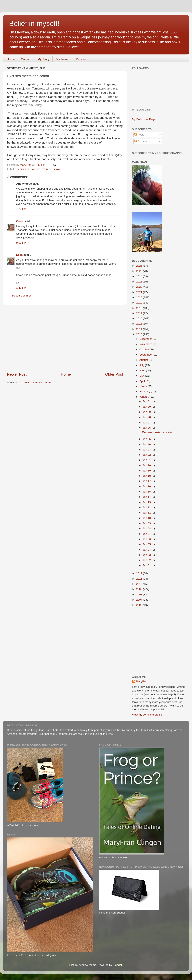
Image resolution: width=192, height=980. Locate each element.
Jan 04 (147, 550)
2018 (140, 308)
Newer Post (17, 374)
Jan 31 (147, 401)
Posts (139, 135)
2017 (140, 313)
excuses (35, 169)
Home (11, 59)
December (146, 339)
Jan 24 (147, 444)
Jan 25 (147, 439)
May (142, 376)
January (145, 397)
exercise (47, 169)
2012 (140, 573)
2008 (140, 595)
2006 (140, 605)
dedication (23, 169)
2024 (140, 276)
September (146, 355)
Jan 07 (147, 534)
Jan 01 (147, 565)
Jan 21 (147, 460)
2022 (140, 287)
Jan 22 (147, 455)
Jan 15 (147, 492)
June (143, 370)
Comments (142, 141)
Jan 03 (147, 555)
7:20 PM (21, 209)
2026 (140, 266)
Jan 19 (147, 471)
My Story (43, 59)
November (146, 344)
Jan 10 (147, 518)
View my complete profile (147, 715)
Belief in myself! (34, 24)
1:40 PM (21, 288)
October (145, 349)
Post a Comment (22, 296)
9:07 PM (21, 243)
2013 (140, 334)
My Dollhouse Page (144, 119)
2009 (140, 589)
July (142, 365)
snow (57, 169)
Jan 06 (147, 539)
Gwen (20, 221)
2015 (140, 324)
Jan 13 (147, 502)
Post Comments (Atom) (38, 382)
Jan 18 (147, 476)
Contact (26, 59)
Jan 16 (147, 486)
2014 (140, 329)
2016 (140, 318)
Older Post (114, 374)
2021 (140, 292)
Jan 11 (147, 513)
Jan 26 (147, 428)
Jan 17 (147, 481)
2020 (140, 297)
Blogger (117, 965)
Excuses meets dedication (158, 432)
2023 (140, 282)
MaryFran (142, 681)
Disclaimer (63, 59)
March (143, 386)
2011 (140, 579)
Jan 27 (147, 423)
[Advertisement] (65, 338)
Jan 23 (147, 450)
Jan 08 (147, 528)
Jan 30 (147, 407)
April (142, 381)
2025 (140, 271)
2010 (140, 584)
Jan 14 (147, 497)
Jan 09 (147, 523)
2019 (140, 303)
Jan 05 (147, 544)
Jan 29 (147, 412)
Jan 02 (147, 560)
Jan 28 (147, 417)
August (144, 360)
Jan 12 (147, 507)
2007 (140, 600)
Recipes (81, 59)
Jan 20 (147, 465)
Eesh (19, 255)
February (145, 391)
